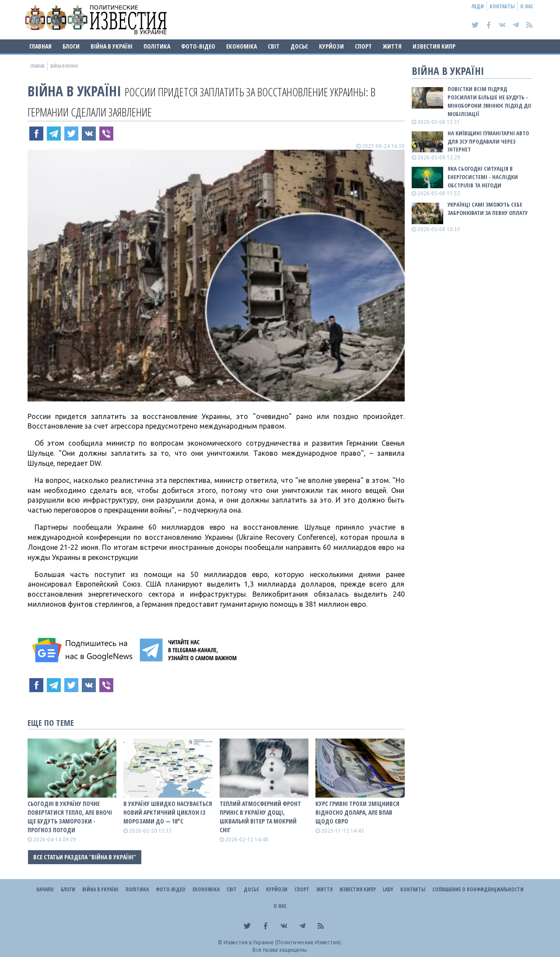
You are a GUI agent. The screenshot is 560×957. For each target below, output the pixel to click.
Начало (45, 889)
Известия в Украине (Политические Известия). (283, 942)
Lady (388, 889)
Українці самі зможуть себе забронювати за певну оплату (488, 209)
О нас (527, 6)
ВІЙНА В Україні (112, 46)
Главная (40, 46)
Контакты (502, 6)
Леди (478, 6)
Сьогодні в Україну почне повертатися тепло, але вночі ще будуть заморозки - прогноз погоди (70, 817)
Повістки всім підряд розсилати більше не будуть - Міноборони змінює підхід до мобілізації (489, 101)
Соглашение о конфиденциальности (478, 889)
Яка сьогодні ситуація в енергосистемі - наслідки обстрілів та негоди (483, 177)
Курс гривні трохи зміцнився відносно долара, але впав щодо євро (357, 812)
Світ (274, 46)
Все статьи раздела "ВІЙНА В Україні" (85, 857)
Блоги (71, 46)
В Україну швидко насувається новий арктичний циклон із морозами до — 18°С (168, 812)
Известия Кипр (434, 46)
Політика (157, 46)
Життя (392, 46)
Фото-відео (198, 46)
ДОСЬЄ (299, 46)
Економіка (241, 46)
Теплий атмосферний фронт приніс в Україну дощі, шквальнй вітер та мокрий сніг (260, 817)
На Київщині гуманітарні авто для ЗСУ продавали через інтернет (488, 141)
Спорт (363, 46)
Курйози (331, 46)
